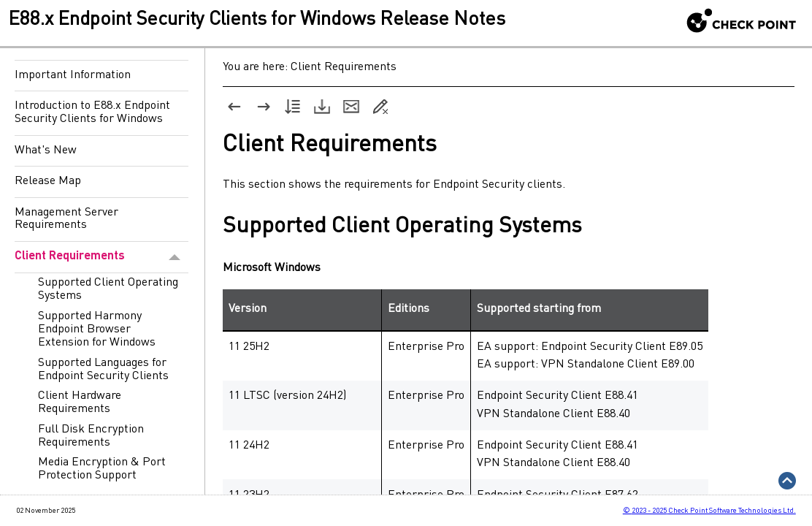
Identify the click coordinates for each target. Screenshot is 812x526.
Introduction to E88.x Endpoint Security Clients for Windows (92, 113)
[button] (175, 257)
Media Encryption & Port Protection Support (102, 469)
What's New (46, 150)
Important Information (73, 75)
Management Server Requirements (66, 219)
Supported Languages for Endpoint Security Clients (103, 370)
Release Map (48, 181)
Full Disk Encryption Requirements (91, 436)
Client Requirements (101, 257)
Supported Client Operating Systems (108, 289)
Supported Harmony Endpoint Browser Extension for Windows (97, 329)
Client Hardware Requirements (80, 403)
